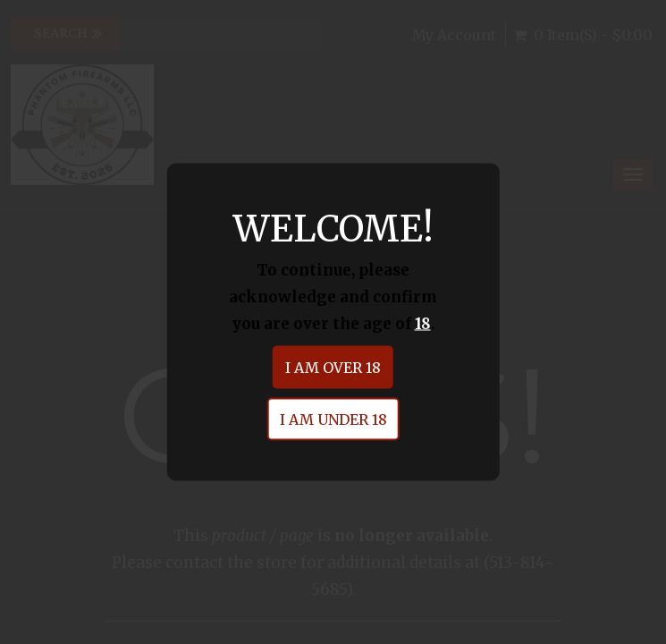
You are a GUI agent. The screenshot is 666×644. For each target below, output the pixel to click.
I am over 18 (333, 368)
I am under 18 (333, 419)
